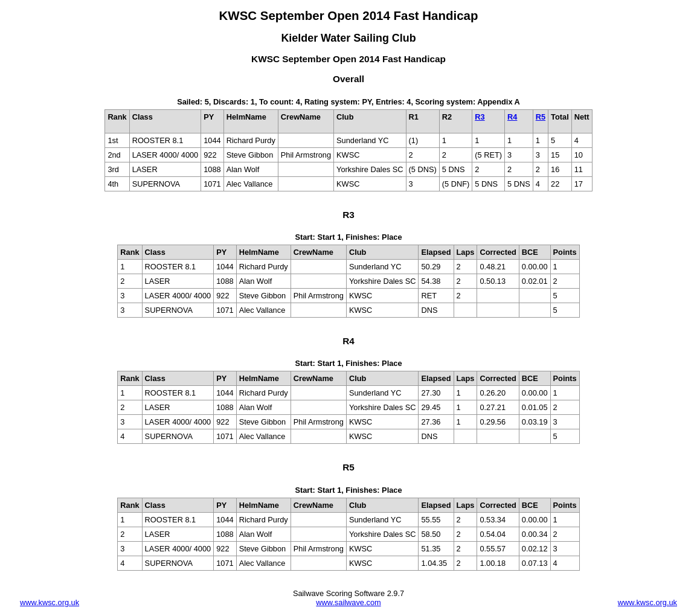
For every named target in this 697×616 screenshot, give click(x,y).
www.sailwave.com (348, 602)
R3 (480, 117)
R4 (512, 117)
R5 (541, 117)
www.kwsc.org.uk (50, 602)
